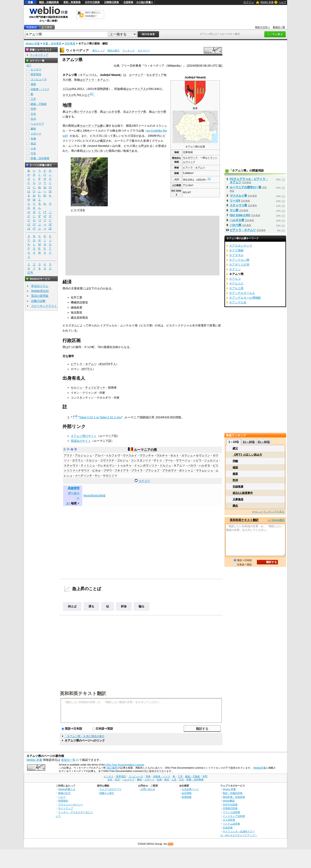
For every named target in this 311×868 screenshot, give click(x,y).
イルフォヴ (113, 455)
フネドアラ (122, 470)
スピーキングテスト (44, 306)
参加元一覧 (279, 27)
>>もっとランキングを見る (268, 512)
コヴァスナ (107, 460)
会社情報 (187, 793)
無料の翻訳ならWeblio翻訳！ (93, 14)
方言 (33, 153)
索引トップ (99, 51)
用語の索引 (114, 51)
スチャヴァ (71, 465)
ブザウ (108, 470)
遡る (91, 606)
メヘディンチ (84, 476)
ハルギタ (204, 465)
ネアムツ (179, 465)
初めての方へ (262, 27)
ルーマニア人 (137, 89)
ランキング (129, 51)
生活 (33, 119)
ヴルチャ (162, 455)
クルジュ (92, 460)
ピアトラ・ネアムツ (194, 168)
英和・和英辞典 (72, 2)
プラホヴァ (169, 470)
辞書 (30, 2)
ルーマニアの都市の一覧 (246, 187)
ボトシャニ (186, 470)
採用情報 (187, 797)
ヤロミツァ (110, 476)
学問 (33, 109)
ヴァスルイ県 (88, 112)
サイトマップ (66, 808)
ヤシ (97, 476)
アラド (68, 455)
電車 (33, 84)
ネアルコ (235, 279)
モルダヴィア (190, 158)
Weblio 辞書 (267, 2)
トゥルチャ (124, 465)
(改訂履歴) (112, 768)
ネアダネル (236, 255)
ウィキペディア (77, 50)
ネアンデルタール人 (242, 293)
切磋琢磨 (238, 487)
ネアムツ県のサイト (84, 436)
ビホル (96, 470)
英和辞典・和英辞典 (234, 797)
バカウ (192, 465)
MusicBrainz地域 (94, 496)
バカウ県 (160, 112)
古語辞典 (128, 2)
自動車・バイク (40, 89)
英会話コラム (40, 286)
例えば (72, 606)
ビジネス (36, 69)
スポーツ (36, 134)
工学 (33, 99)
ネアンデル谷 (238, 302)
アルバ (99, 455)
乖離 (235, 461)
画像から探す (107, 793)
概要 (235, 474)
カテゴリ (144, 481)
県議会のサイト (81, 441)
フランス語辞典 (231, 812)
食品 (33, 143)
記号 (30, 273)
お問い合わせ (148, 789)
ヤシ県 (73, 112)
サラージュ (183, 460)
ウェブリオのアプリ (110, 789)
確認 (235, 467)
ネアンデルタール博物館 (245, 298)
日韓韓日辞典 (111, 2)
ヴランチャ (147, 455)
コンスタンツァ (141, 460)
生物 (33, 139)
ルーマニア (136, 75)
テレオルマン (106, 465)
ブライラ (137, 470)
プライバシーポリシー (71, 805)
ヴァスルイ (130, 455)
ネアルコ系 (236, 288)
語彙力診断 (38, 301)
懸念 (235, 506)
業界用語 (36, 74)
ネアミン (235, 269)
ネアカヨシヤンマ (241, 246)
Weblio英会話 (40, 291)
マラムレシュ (204, 470)
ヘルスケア (37, 124)
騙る (142, 606)
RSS (171, 844)
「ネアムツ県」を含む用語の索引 (84, 736)
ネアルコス (236, 283)
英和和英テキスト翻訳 (83, 693)
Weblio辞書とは (67, 789)
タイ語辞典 (229, 820)
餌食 (124, 606)
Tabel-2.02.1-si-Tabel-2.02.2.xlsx (100, 417)
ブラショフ (152, 470)
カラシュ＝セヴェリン (196, 455)
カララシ (78, 460)
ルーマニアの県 (145, 450)
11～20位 (249, 442)
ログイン (249, 2)
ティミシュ (88, 465)
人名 (33, 148)
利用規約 (63, 801)
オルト (175, 455)
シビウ (197, 460)
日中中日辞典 (92, 2)
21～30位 (264, 442)
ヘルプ (282, 2)
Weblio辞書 (260, 768)
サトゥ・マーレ (164, 460)
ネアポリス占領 (239, 265)
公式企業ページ (190, 789)
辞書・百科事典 (52, 44)
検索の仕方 (64, 793)
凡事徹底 (238, 499)
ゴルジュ (123, 460)
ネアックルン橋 (239, 260)
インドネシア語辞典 (234, 816)
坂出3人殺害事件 (243, 493)
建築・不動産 (39, 104)
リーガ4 (235, 201)
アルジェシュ (84, 455)
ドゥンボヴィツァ (146, 465)
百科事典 (70, 44)
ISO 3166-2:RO (240, 215)
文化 (33, 114)
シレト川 (91, 151)
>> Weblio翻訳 (276, 520)
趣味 (33, 129)
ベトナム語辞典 (231, 824)
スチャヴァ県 (137, 112)
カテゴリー (144, 51)
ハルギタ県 (113, 112)
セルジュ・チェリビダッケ (88, 388)
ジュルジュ (211, 460)
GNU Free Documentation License (125, 765)
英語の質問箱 (40, 296)
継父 (235, 448)
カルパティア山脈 (91, 126)
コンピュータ (39, 79)
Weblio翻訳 (229, 801)
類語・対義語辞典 (49, 2)
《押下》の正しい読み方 (247, 455)
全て (29, 65)
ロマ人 (67, 95)
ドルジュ (165, 465)
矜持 (235, 480)
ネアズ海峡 (236, 250)
